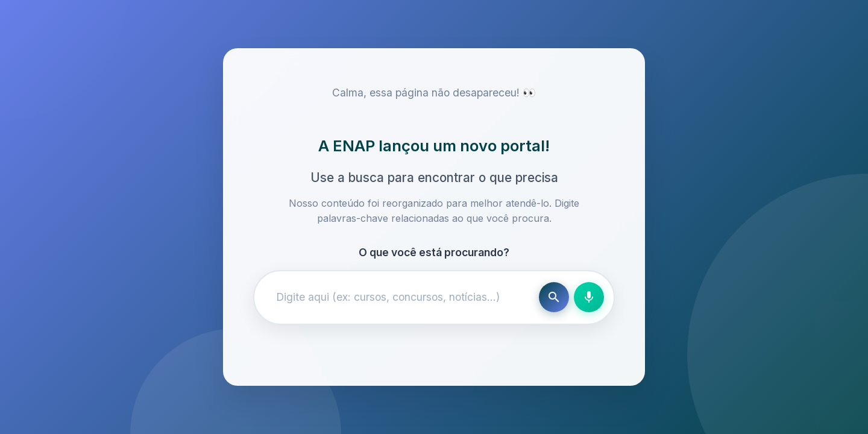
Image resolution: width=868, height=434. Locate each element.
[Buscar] (554, 297)
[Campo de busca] (399, 297)
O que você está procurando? (434, 252)
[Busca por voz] (589, 297)
